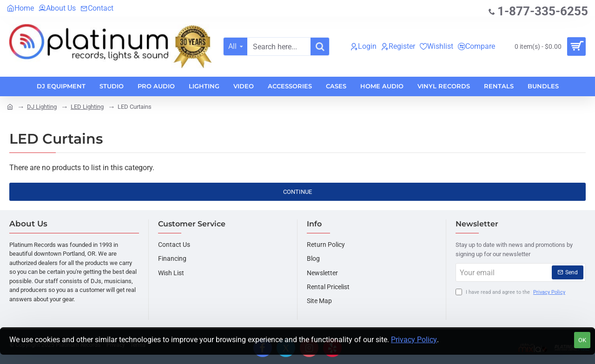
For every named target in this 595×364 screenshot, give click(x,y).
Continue (297, 192)
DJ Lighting (42, 107)
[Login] (364, 46)
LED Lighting (87, 107)
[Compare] (476, 46)
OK (582, 340)
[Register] (398, 46)
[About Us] (57, 8)
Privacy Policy (414, 340)
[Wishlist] (436, 46)
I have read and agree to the (511, 293)
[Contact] (97, 8)
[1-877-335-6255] (538, 12)
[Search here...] (320, 46)
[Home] (20, 8)
